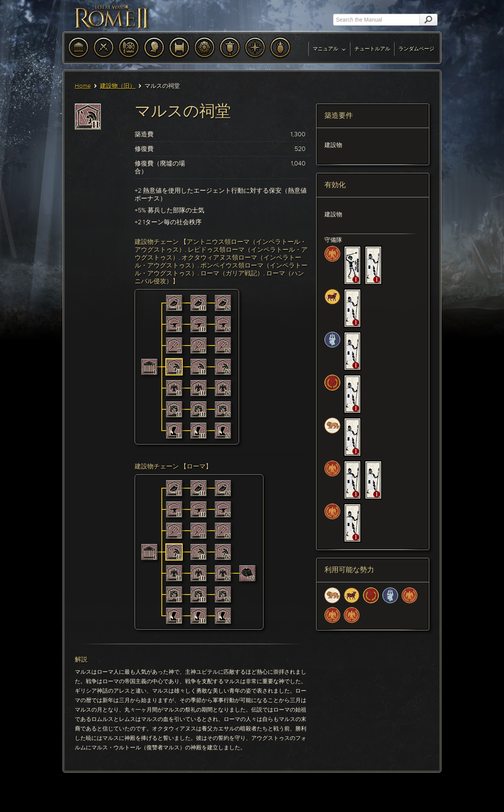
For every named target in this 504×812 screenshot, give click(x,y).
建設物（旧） (118, 86)
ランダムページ (416, 49)
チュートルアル (372, 49)
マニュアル (329, 49)
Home (83, 86)
